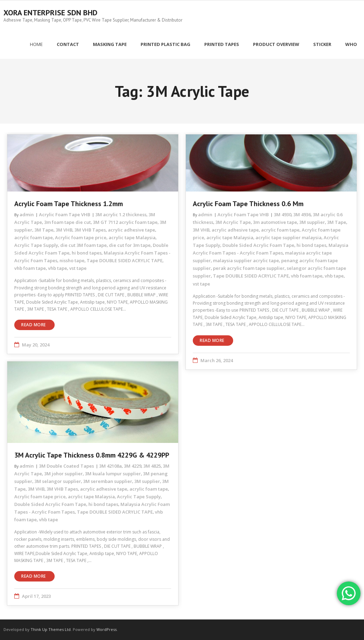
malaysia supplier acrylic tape (246, 260)
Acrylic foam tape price (81, 237)
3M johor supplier (64, 474)
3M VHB (64, 230)
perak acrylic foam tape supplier (249, 268)
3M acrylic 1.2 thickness (121, 214)
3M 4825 (152, 466)
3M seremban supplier (108, 481)
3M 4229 (133, 466)
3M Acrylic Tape (233, 222)
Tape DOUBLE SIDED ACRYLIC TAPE (125, 260)
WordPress (106, 629)
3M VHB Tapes (90, 230)
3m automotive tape (275, 222)
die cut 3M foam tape (84, 245)
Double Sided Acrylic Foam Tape (258, 245)
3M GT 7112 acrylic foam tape (125, 222)
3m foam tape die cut (68, 222)
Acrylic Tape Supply (36, 245)
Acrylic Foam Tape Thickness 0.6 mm (248, 204)
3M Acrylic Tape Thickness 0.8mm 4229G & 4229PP (92, 455)
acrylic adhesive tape (132, 230)
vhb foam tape (30, 268)
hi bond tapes (87, 253)
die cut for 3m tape (130, 245)
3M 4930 (283, 214)
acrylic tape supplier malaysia (288, 237)
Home (36, 44)
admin (27, 214)
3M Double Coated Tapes (66, 466)
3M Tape (44, 230)
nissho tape (72, 260)
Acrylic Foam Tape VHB (65, 214)
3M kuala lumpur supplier (113, 474)
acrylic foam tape (34, 237)
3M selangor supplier (58, 481)
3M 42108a (110, 466)
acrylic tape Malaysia (132, 237)
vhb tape (58, 268)
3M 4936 (302, 214)
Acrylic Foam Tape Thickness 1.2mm (69, 204)
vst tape (78, 268)
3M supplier (312, 222)
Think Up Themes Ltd (51, 629)
